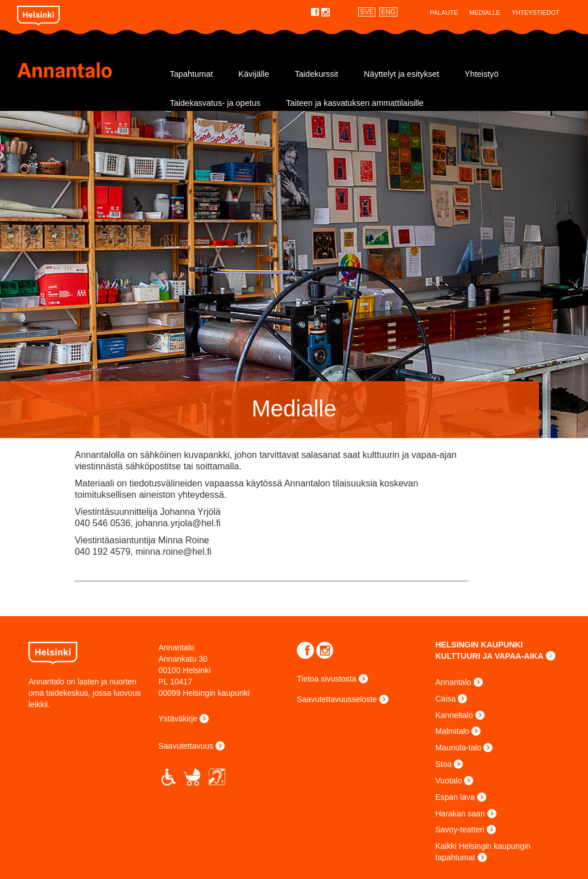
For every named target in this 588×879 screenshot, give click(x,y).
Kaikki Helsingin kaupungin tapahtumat (483, 852)
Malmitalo (453, 731)
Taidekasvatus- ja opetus (216, 103)
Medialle (485, 13)
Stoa (444, 764)
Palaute (444, 13)
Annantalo (86, 70)
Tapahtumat (192, 74)
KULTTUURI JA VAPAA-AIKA (490, 656)
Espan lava (455, 797)
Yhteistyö (482, 74)
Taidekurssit (316, 74)
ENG (388, 12)
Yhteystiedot (536, 13)
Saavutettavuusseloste (337, 699)
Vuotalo (449, 781)
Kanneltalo (454, 715)
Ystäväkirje (178, 719)
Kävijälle (254, 74)
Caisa (446, 699)
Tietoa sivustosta (327, 679)
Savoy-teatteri (460, 830)
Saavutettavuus (186, 746)
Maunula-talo (459, 748)
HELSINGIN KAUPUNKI (479, 645)
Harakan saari (460, 814)
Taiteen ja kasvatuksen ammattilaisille (355, 103)
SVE (367, 12)
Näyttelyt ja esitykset (401, 74)
